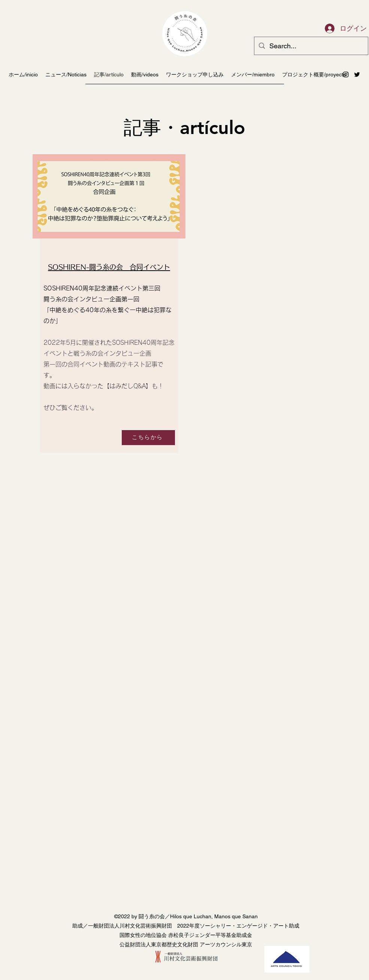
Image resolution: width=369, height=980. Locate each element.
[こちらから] (148, 438)
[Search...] (311, 46)
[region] (108, 306)
